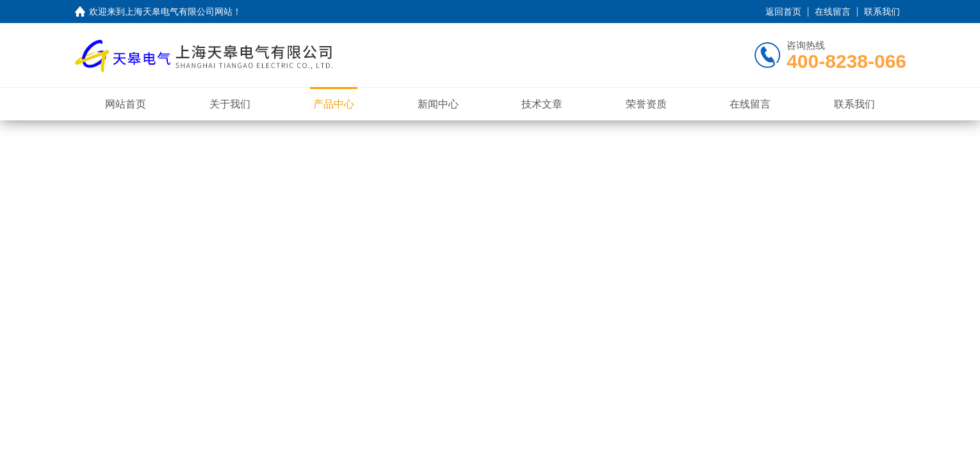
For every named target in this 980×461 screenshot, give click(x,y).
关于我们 (230, 104)
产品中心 (334, 104)
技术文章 (542, 104)
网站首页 (126, 104)
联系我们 (882, 12)
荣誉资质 (646, 104)
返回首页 (783, 12)
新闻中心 (438, 104)
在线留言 (833, 12)
